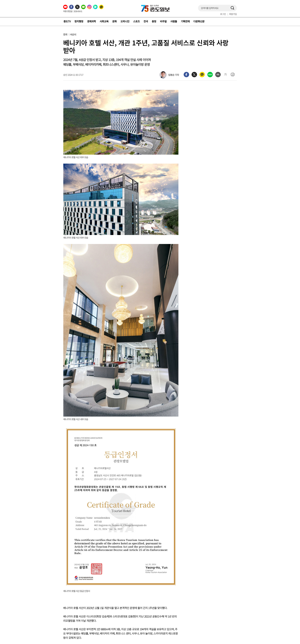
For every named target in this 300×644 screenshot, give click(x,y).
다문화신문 (199, 21)
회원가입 (233, 14)
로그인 (223, 14)
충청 (154, 21)
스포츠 (136, 21)
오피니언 (125, 21)
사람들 (174, 21)
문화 (114, 21)
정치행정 (79, 21)
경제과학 (91, 21)
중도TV (67, 21)
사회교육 (104, 21)
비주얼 (163, 21)
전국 (146, 21)
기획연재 (185, 21)
